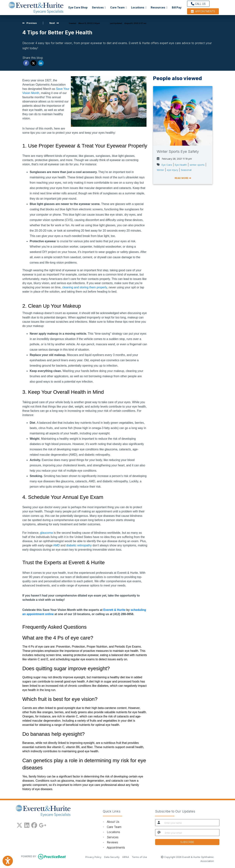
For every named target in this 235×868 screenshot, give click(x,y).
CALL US (198, 4)
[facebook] (34, 824)
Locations (113, 832)
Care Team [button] (118, 7)
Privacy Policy (93, 857)
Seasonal (186, 170)
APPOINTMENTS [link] (203, 11)
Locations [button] (139, 7)
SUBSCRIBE (187, 842)
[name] (191, 823)
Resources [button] (159, 7)
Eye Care (167, 165)
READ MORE (183, 178)
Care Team (114, 827)
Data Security (112, 857)
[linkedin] (27, 824)
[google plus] (43, 824)
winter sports (197, 165)
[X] (19, 824)
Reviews (112, 842)
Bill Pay (178, 7)
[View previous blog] (30, 23)
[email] (191, 833)
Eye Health (181, 165)
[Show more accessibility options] (8, 861)
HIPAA (126, 857)
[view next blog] (54, 23)
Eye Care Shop (78, 7)
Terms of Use (139, 857)
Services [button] (99, 7)
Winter (160, 170)
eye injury (172, 170)
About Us (113, 822)
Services (113, 837)
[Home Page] (36, 7)
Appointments (116, 847)
